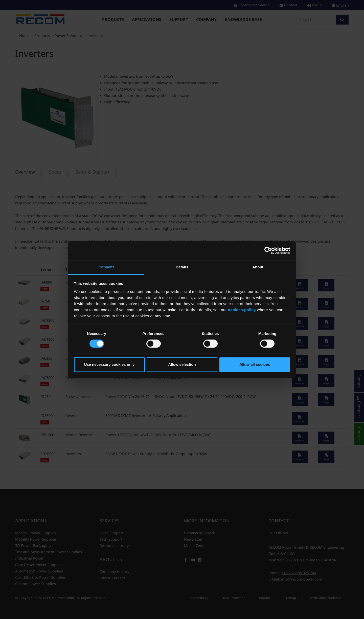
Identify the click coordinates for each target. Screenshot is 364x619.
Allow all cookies (255, 365)
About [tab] (258, 267)
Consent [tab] (106, 267)
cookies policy (242, 310)
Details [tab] (182, 267)
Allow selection (182, 365)
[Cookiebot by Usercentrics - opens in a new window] (268, 250)
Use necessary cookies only (109, 365)
